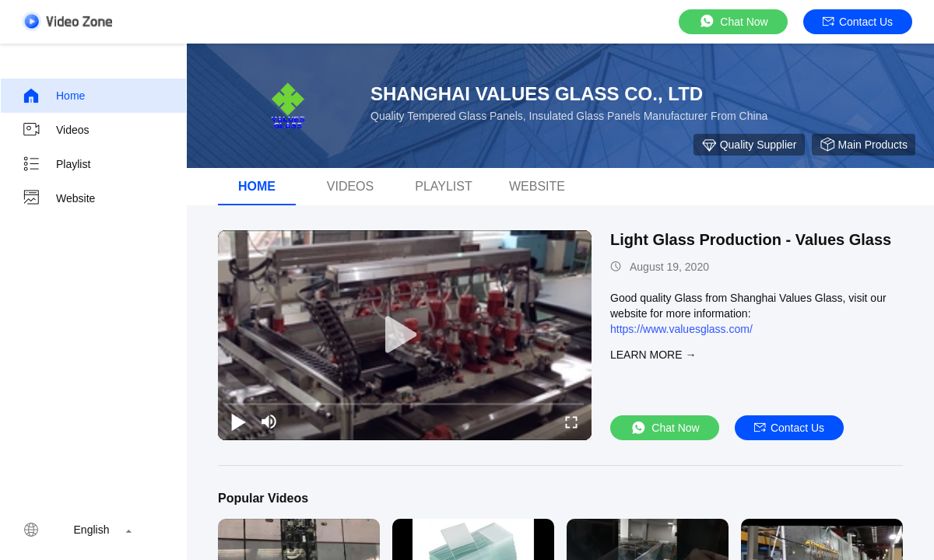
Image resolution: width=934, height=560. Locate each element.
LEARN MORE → (653, 355)
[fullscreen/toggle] (571, 422)
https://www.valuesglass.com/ (681, 329)
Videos (56, 130)
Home (53, 96)
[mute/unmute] (269, 422)
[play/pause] (238, 422)
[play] (405, 335)
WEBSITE (537, 186)
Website (58, 198)
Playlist (56, 164)
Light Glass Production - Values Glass (751, 240)
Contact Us (858, 22)
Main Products (864, 145)
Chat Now (733, 21)
